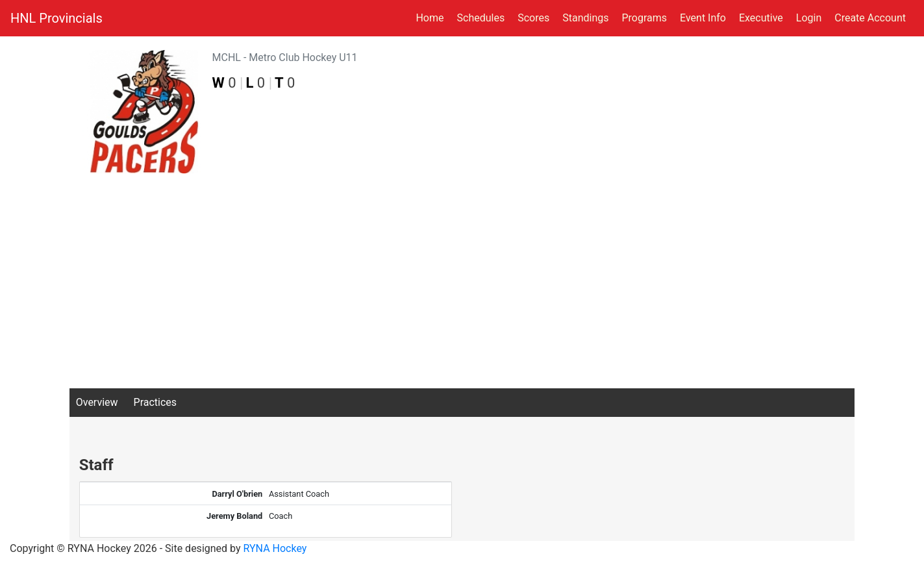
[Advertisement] (462, 291)
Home (430, 18)
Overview (97, 402)
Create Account (870, 18)
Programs (644, 18)
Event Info (703, 18)
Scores (536, 17)
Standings (585, 18)
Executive (761, 18)
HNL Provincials (56, 18)
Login (809, 18)
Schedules (481, 18)
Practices (156, 402)
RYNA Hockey (275, 548)
